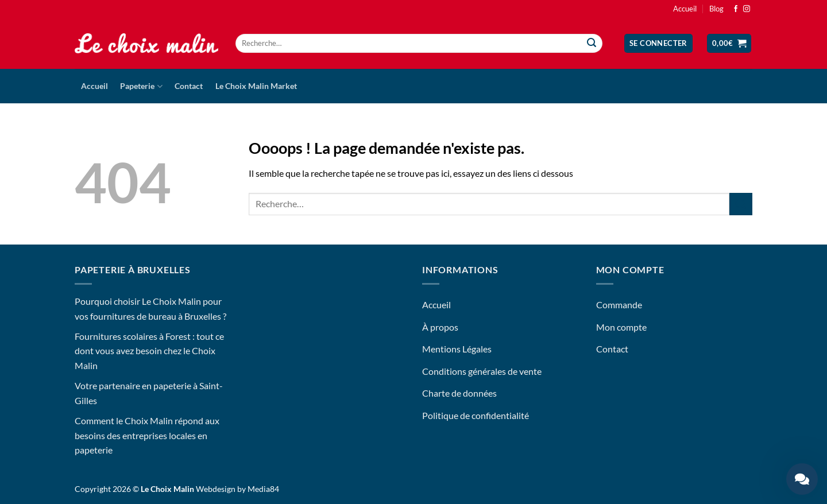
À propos (440, 327)
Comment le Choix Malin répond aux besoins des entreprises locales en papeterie (147, 435)
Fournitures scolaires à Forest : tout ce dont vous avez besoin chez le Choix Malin (149, 351)
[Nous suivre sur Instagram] (747, 9)
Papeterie (141, 86)
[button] (658, 43)
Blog (716, 9)
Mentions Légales (457, 349)
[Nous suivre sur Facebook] (736, 9)
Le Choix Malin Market (256, 86)
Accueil (685, 9)
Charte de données (459, 393)
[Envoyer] (592, 44)
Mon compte (621, 327)
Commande (619, 305)
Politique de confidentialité (476, 415)
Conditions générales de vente (482, 371)
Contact (189, 86)
